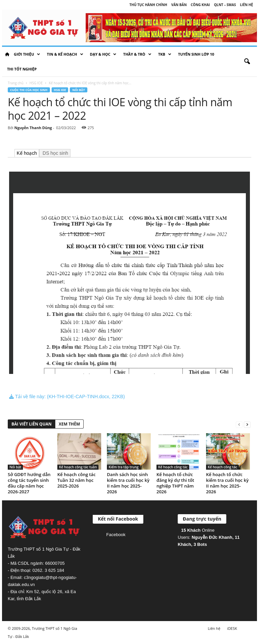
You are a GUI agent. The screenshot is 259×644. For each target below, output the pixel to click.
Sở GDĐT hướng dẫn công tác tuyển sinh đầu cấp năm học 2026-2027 (29, 483)
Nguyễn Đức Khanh (212, 537)
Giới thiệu (27, 54)
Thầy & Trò (137, 54)
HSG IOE (36, 83)
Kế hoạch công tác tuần (78, 467)
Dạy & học (103, 54)
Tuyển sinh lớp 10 (196, 54)
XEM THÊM (69, 424)
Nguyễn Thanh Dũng (33, 128)
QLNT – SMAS (225, 5)
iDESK (232, 628)
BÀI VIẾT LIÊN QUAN (32, 424)
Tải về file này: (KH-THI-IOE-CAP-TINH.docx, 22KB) (67, 397)
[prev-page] (239, 424)
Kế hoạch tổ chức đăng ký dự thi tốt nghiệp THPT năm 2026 (175, 483)
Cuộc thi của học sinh (29, 90)
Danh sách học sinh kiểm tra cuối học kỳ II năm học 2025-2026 (128, 483)
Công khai (200, 5)
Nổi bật (78, 90)
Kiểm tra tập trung (124, 467)
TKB (165, 54)
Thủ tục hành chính (148, 5)
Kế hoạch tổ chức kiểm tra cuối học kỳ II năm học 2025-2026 (227, 483)
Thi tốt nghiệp (22, 69)
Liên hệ (246, 5)
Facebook (116, 535)
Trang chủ (16, 83)
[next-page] (247, 424)
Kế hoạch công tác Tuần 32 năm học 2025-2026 (76, 480)
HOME (7, 54)
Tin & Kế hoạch (65, 54)
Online (198, 530)
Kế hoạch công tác (173, 467)
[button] (247, 62)
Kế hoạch (27, 153)
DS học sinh (55, 153)
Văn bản (179, 5)
